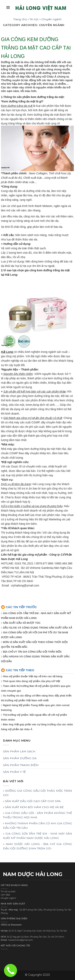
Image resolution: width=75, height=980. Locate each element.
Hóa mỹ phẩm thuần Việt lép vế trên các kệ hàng (33, 676)
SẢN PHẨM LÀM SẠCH (19, 751)
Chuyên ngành (51, 19)
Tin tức (34, 19)
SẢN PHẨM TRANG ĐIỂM (21, 765)
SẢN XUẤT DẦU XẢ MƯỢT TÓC (22, 623)
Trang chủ (20, 19)
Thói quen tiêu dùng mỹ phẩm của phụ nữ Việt (32, 681)
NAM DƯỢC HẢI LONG (33, 874)
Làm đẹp (5, 895)
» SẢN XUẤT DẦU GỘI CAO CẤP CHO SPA (32, 801)
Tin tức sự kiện (8, 892)
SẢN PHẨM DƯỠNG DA (20, 758)
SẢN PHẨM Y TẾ (14, 772)
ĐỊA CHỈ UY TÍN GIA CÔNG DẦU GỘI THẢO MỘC (32, 652)
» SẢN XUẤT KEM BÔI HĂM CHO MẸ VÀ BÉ (33, 807)
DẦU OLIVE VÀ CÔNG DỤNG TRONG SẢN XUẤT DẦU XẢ (37, 628)
